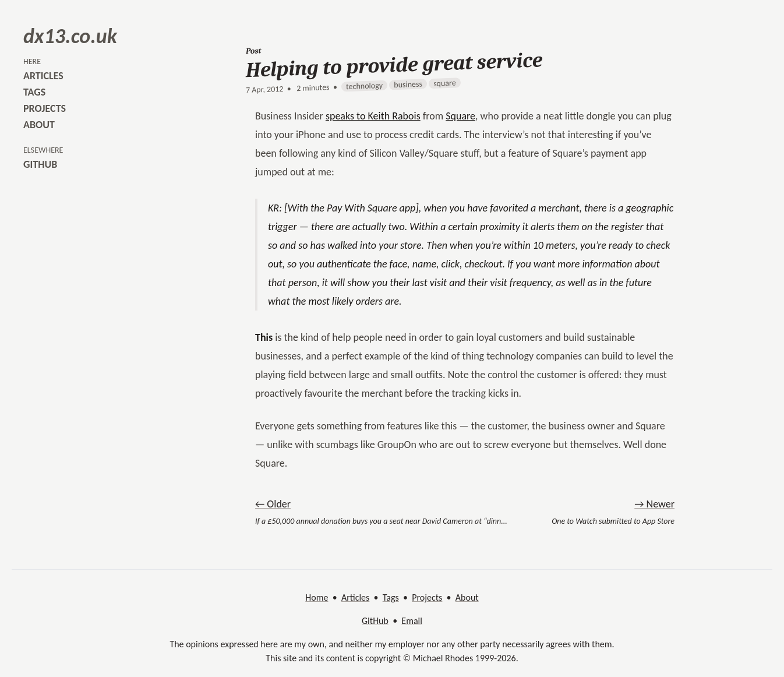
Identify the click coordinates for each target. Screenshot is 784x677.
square (445, 83)
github (40, 164)
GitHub (375, 621)
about (39, 125)
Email (412, 621)
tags (34, 92)
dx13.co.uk (70, 36)
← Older (273, 504)
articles (43, 76)
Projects (427, 597)
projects (45, 108)
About (467, 597)
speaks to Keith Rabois (373, 116)
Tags (391, 597)
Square (460, 116)
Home (317, 597)
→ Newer (654, 504)
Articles (355, 597)
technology (364, 86)
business (408, 85)
